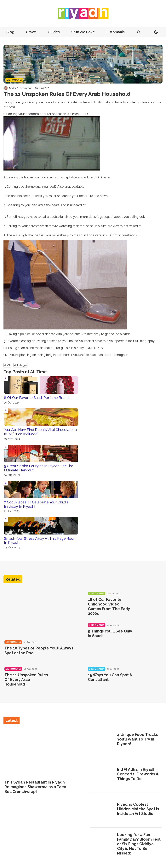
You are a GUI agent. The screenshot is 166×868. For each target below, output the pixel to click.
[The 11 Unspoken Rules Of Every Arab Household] (66, 680)
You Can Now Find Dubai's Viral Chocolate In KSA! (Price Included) (40, 432)
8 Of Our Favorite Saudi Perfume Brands (37, 398)
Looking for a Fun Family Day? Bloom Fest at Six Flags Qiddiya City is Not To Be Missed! (139, 844)
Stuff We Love (83, 32)
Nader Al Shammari (21, 88)
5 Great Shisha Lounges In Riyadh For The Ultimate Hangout (39, 468)
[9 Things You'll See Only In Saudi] (149, 636)
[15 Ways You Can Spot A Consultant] (149, 680)
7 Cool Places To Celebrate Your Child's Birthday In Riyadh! (36, 504)
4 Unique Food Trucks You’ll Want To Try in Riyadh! (137, 739)
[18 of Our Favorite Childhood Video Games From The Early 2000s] (149, 604)
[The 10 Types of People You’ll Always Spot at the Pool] (41, 612)
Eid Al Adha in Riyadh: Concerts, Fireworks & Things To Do (138, 774)
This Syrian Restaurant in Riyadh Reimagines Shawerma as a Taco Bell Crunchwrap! (35, 787)
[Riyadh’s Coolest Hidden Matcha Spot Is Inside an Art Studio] (102, 810)
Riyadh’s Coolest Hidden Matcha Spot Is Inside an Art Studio (138, 809)
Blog (10, 32)
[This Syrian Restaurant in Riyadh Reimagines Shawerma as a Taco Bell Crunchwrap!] (40, 752)
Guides (54, 32)
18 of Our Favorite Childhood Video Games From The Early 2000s (109, 606)
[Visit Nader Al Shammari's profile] (6, 88)
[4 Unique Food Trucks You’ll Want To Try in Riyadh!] (102, 740)
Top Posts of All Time (25, 372)
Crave (31, 32)
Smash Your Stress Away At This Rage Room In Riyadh (40, 541)
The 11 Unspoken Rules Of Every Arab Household (26, 680)
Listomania (116, 32)
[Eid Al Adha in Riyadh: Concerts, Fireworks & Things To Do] (102, 775)
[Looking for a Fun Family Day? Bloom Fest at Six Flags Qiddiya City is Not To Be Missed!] (102, 844)
